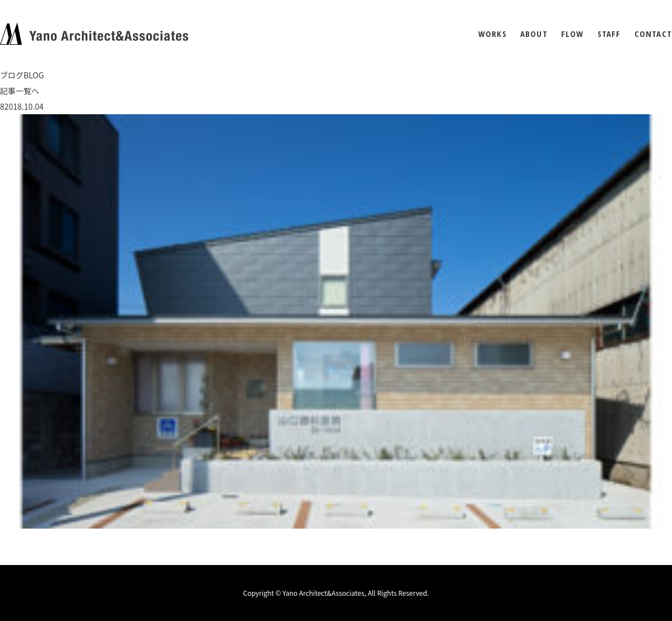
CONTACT (653, 34)
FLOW (573, 34)
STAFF (609, 34)
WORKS (493, 34)
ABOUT (534, 34)
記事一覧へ (20, 91)
